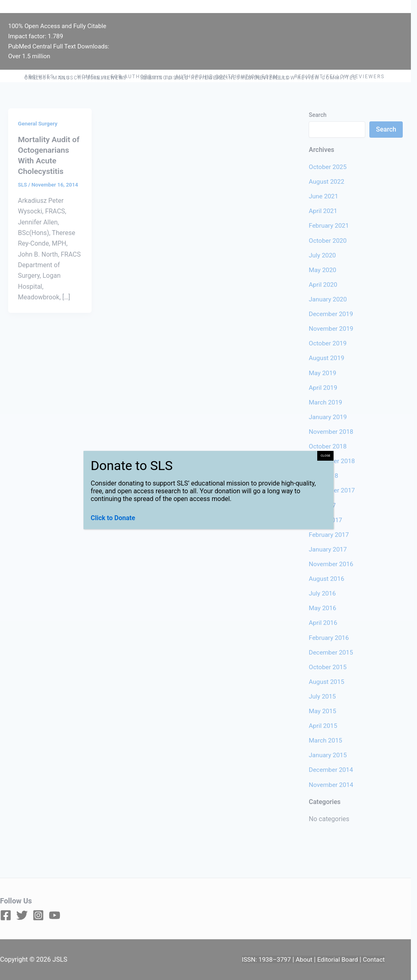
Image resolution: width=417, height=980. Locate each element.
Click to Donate (113, 518)
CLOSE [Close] (325, 456)
